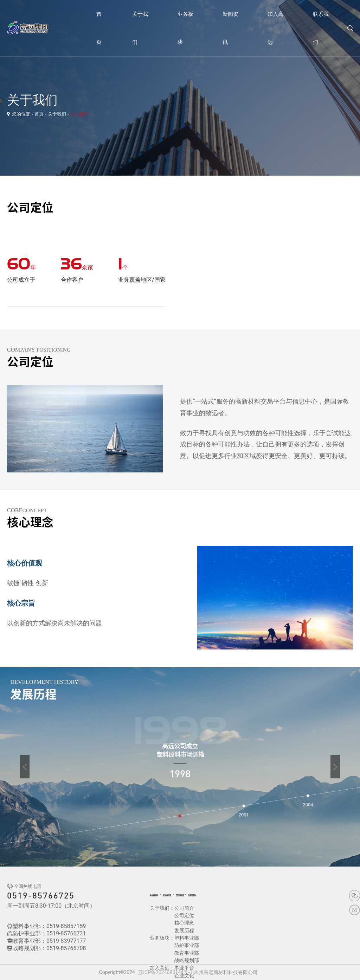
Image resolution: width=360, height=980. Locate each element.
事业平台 (184, 954)
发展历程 (206, 916)
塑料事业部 (187, 924)
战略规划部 (187, 946)
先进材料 (158, 895)
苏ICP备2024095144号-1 (165, 972)
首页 (99, 28)
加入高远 (275, 28)
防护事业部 (187, 931)
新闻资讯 (230, 28)
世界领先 (221, 895)
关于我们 (140, 28)
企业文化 (206, 954)
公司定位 (79, 114)
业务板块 (185, 28)
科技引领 (180, 895)
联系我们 (321, 28)
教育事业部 (187, 939)
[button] (15, 767)
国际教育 (201, 895)
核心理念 (184, 916)
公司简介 (184, 909)
